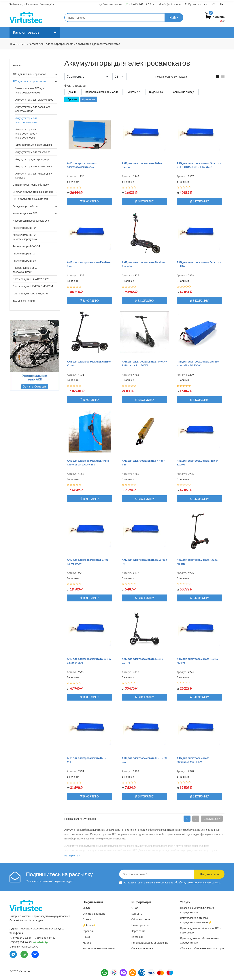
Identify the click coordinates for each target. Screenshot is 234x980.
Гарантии (88, 931)
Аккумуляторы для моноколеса (34, 166)
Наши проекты (140, 925)
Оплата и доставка (107, 32)
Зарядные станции (24, 301)
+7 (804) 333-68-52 (45, 938)
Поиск (86, 937)
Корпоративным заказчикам (99, 948)
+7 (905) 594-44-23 (21, 942)
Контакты (150, 32)
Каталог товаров (27, 32)
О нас (68, 32)
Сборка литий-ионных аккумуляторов (202, 948)
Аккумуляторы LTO (24, 253)
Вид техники (156, 92)
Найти (174, 17)
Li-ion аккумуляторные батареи (31, 185)
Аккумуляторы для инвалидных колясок (34, 176)
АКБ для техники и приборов (29, 74)
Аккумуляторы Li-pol (24, 261)
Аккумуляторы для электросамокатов (26, 120)
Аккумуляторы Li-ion (24, 228)
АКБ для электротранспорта (29, 81)
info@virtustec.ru (170, 4)
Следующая (212, 819)
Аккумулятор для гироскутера (33, 159)
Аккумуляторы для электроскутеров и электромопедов (26, 133)
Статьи (132, 32)
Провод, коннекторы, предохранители (25, 270)
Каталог (87, 943)
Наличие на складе (183, 92)
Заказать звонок (110, 4)
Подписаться (209, 874)
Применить (89, 99)
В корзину (90, 201)
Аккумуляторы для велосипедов (34, 100)
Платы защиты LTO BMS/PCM (30, 293)
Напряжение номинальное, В (101, 92)
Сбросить (72, 99)
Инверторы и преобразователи (31, 221)
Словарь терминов (143, 948)
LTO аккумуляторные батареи (30, 199)
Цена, (71, 92)
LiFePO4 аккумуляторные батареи (33, 192)
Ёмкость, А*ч (134, 92)
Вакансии (137, 937)
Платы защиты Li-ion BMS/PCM (31, 279)
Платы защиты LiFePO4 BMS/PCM (33, 286)
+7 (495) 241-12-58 (140, 4)
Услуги (83, 32)
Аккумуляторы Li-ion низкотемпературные (25, 237)
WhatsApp (41, 942)
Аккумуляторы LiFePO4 (26, 246)
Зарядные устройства (25, 206)
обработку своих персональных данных (197, 882)
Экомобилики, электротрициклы (34, 145)
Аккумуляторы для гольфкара (33, 152)
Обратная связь (141, 919)
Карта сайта (138, 931)
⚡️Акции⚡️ (171, 32)
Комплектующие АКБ (25, 213)
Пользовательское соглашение (150, 943)
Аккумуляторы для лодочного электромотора (33, 109)
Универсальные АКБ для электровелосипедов (30, 90)
